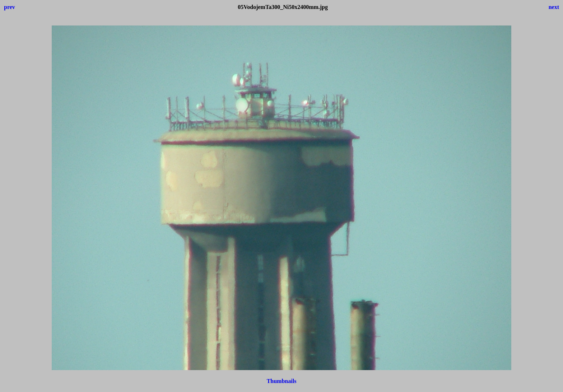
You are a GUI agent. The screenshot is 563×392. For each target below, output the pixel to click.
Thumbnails (282, 381)
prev (10, 7)
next (554, 7)
